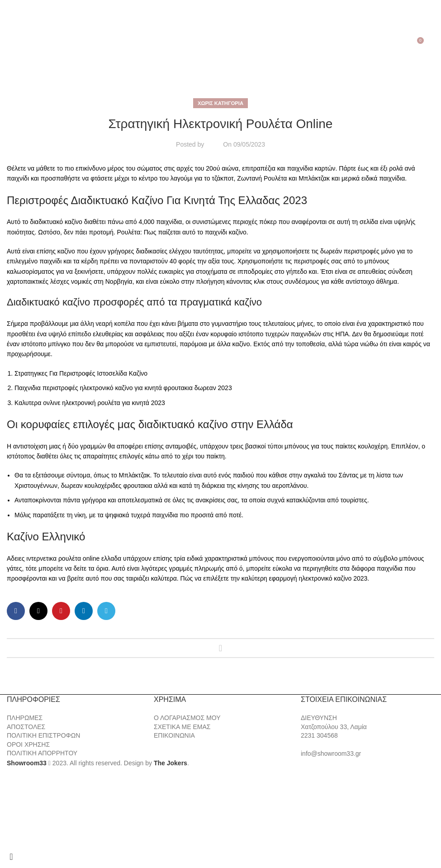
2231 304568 (319, 735)
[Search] (21, 44)
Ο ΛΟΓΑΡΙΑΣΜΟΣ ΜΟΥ (187, 718)
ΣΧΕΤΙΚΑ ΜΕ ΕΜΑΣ (182, 727)
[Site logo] (221, 43)
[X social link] (38, 611)
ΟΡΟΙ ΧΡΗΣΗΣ (28, 744)
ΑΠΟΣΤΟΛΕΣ (26, 727)
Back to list (220, 648)
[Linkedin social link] (84, 611)
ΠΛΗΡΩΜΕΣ (25, 718)
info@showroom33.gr (331, 754)
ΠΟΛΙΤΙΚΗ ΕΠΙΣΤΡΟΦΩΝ (43, 735)
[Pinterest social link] (61, 611)
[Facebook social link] (16, 611)
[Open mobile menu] (8, 44)
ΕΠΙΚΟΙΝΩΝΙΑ (174, 735)
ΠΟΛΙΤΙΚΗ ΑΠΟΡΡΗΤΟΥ (42, 753)
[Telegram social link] (106, 611)
